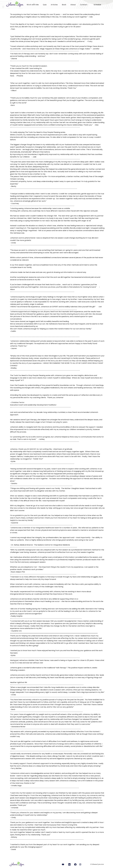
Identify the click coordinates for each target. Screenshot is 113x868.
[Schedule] (97, 5)
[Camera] (75, 864)
